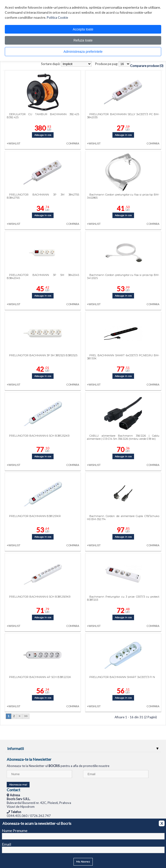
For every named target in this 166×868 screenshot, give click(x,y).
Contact (13, 790)
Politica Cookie (57, 18)
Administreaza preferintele (83, 52)
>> (26, 716)
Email (6, 844)
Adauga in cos (43, 135)
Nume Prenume (15, 830)
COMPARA (73, 143)
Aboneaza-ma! (18, 785)
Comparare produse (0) (147, 66)
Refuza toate (83, 40)
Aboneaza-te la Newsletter (29, 759)
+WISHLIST (14, 143)
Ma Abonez (83, 862)
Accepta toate (83, 29)
